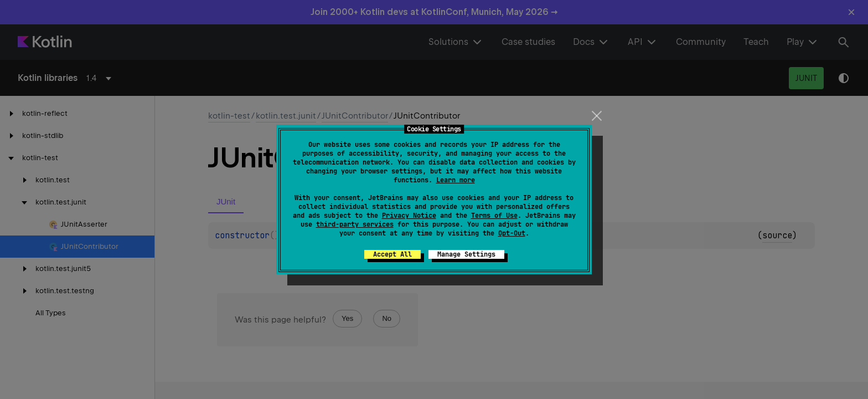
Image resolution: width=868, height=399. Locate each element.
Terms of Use (494, 216)
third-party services (355, 224)
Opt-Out (512, 233)
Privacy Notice (409, 216)
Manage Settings (466, 254)
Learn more (456, 180)
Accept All (392, 254)
